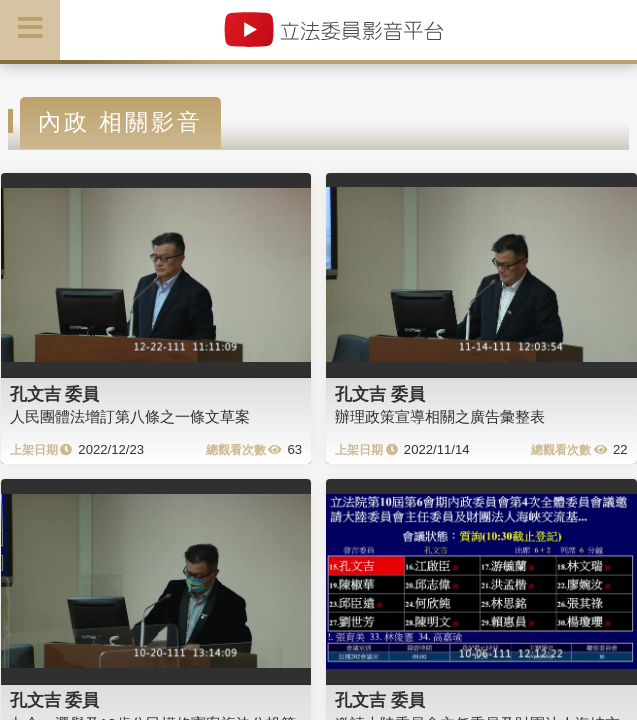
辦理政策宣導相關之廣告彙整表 (440, 416)
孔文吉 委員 (55, 394)
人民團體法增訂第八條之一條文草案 (130, 416)
